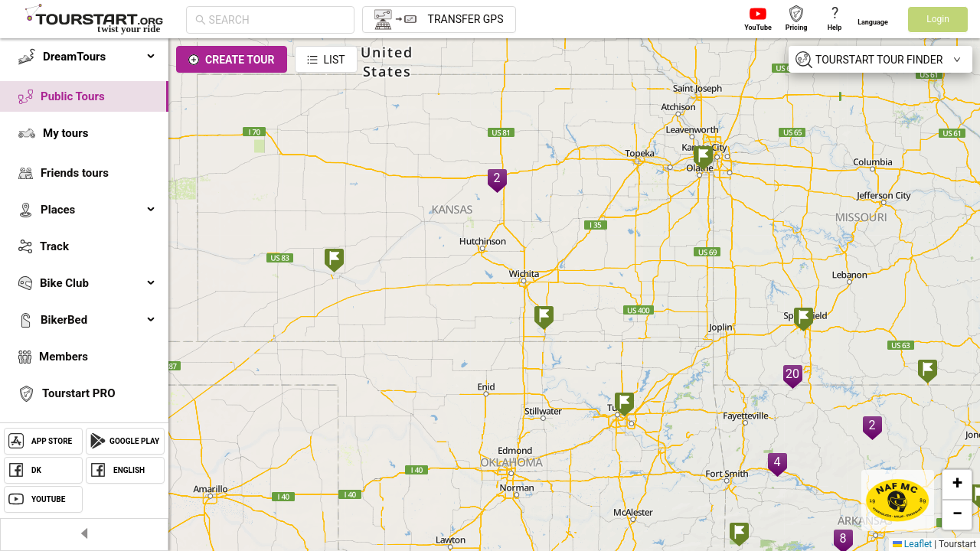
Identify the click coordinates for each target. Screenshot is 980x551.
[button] (957, 484)
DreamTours (100, 57)
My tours (65, 133)
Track (54, 246)
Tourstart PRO (78, 393)
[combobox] (277, 20)
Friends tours (75, 173)
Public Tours (73, 96)
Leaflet (912, 544)
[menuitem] (84, 57)
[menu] (84, 262)
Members (64, 357)
